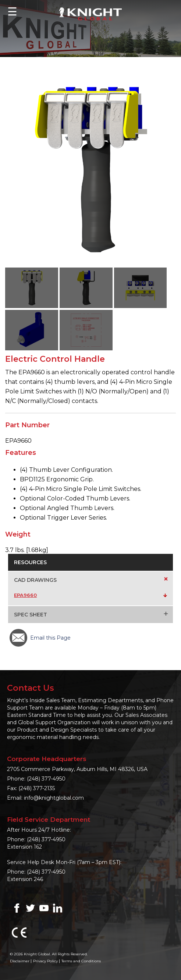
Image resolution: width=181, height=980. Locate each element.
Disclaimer (20, 961)
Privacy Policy (45, 961)
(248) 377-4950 (46, 779)
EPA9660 (25, 595)
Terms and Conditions (81, 961)
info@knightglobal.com (54, 798)
